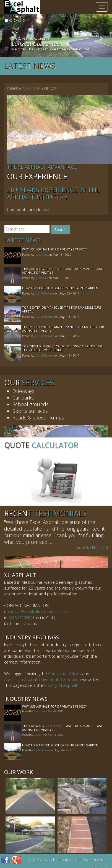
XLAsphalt (29, 88)
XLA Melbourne (45, 293)
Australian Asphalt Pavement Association (43, 679)
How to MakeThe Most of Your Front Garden (60, 288)
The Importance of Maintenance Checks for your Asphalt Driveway (63, 329)
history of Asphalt (61, 685)
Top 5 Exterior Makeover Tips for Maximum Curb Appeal (62, 309)
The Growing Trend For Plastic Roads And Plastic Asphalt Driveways (64, 271)
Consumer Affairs (65, 674)
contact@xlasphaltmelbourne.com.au (39, 611)
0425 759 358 (19, 618)
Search (61, 230)
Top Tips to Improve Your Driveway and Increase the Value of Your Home (62, 348)
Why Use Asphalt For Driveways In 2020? (54, 249)
